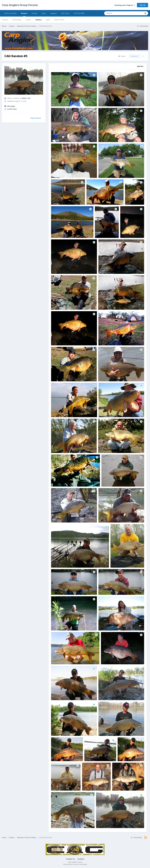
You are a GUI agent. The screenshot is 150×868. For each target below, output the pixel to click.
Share (122, 56)
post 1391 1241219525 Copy (123, 562)
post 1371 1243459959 (109, 730)
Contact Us (70, 859)
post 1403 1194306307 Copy (64, 562)
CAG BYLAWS (79, 13)
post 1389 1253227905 (62, 589)
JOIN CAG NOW (10, 13)
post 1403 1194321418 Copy (111, 517)
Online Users (59, 20)
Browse (24, 14)
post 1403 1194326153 (112, 481)
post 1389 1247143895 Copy (64, 625)
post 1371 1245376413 (62, 730)
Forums (5, 20)
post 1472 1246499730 (110, 136)
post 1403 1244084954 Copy (65, 340)
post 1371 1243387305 (95, 755)
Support (54, 13)
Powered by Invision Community (75, 864)
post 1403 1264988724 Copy (65, 199)
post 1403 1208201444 (62, 481)
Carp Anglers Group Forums (20, 5)
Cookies (81, 859)
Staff (48, 20)
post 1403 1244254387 (62, 304)
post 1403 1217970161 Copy (111, 447)
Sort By (140, 66)
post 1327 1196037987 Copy (95, 785)
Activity (34, 13)
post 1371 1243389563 (62, 755)
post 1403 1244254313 (109, 304)
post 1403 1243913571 (109, 340)
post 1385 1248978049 (110, 625)
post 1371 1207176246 (128, 755)
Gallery (38, 20)
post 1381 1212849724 (112, 658)
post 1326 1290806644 (107, 822)
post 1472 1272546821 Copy (112, 100)
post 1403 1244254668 (110, 268)
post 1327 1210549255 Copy (64, 785)
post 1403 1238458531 (110, 411)
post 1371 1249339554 (62, 694)
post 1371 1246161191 (109, 694)
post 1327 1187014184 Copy (64, 822)
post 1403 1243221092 (109, 375)
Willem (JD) (26, 98)
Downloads (17, 20)
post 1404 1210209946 (110, 172)
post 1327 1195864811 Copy (125, 785)
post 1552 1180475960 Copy (64, 100)
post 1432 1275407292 (62, 172)
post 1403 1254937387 (131, 232)
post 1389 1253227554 (109, 589)
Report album (36, 118)
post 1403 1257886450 (62, 232)
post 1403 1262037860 (98, 199)
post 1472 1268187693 (62, 136)
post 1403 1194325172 (62, 517)
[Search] (117, 13)
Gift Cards (65, 13)
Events (28, 20)
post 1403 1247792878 (62, 268)
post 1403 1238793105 (62, 411)
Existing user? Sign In (125, 5)
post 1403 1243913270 (62, 375)
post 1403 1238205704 (62, 447)
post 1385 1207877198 (62, 658)
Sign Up (143, 5)
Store (44, 13)
